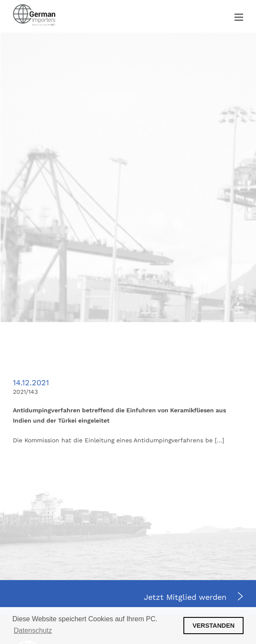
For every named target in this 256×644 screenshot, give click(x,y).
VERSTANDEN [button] (213, 626)
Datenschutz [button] (33, 630)
